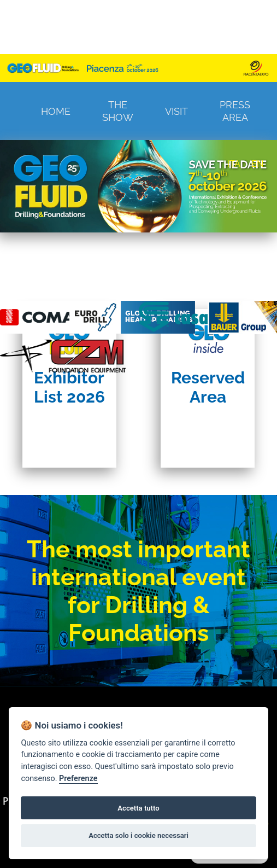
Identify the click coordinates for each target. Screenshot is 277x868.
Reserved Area (208, 387)
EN (257, 164)
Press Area (235, 111)
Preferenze (78, 779)
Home (56, 111)
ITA (234, 164)
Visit (176, 111)
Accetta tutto (138, 808)
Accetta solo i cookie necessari (138, 835)
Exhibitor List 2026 (69, 387)
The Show (118, 111)
